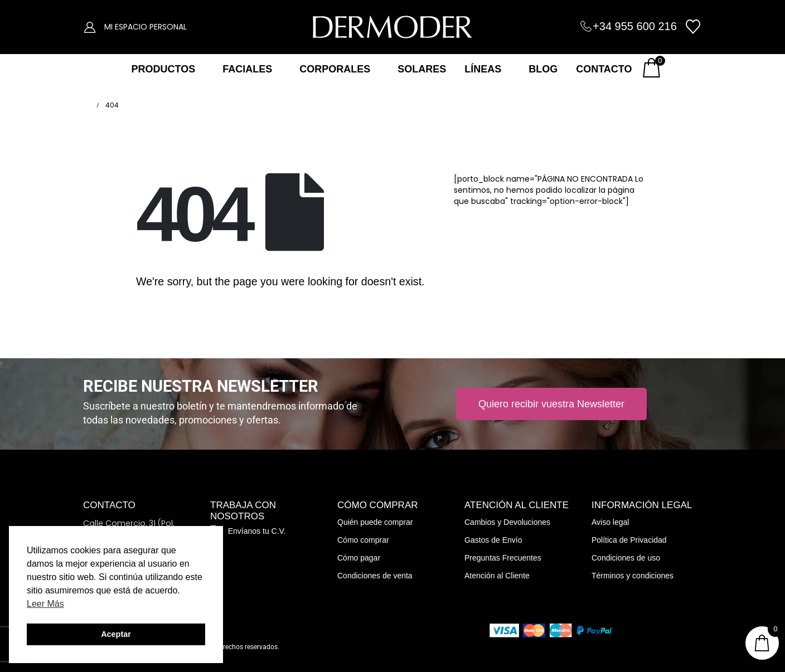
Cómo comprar (363, 540)
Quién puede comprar (375, 522)
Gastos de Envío (493, 540)
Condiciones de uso (626, 558)
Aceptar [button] (116, 634)
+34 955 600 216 (635, 26)
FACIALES (247, 69)
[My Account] (90, 27)
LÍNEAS (483, 69)
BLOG (543, 69)
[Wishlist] (693, 27)
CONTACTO (604, 69)
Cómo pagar (359, 558)
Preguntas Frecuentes (503, 558)
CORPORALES (335, 69)
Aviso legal (610, 522)
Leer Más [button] (45, 604)
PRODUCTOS (163, 69)
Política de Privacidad (629, 540)
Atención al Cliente (497, 576)
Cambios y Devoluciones (507, 522)
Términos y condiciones (633, 576)
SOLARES (422, 69)
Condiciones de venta (375, 576)
